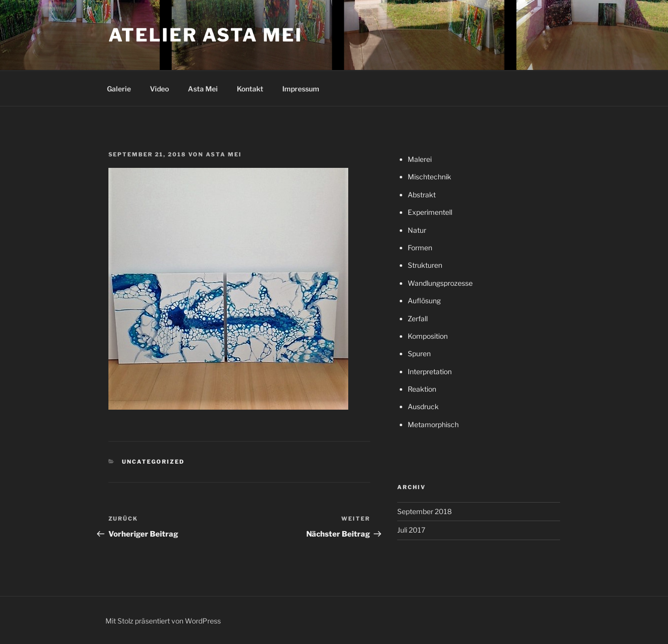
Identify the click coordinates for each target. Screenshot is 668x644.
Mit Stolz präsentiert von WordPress (163, 621)
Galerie (119, 89)
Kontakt (250, 89)
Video (159, 89)
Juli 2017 (411, 530)
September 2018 (424, 511)
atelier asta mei (206, 35)
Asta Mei (203, 89)
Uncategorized (153, 462)
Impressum (301, 89)
